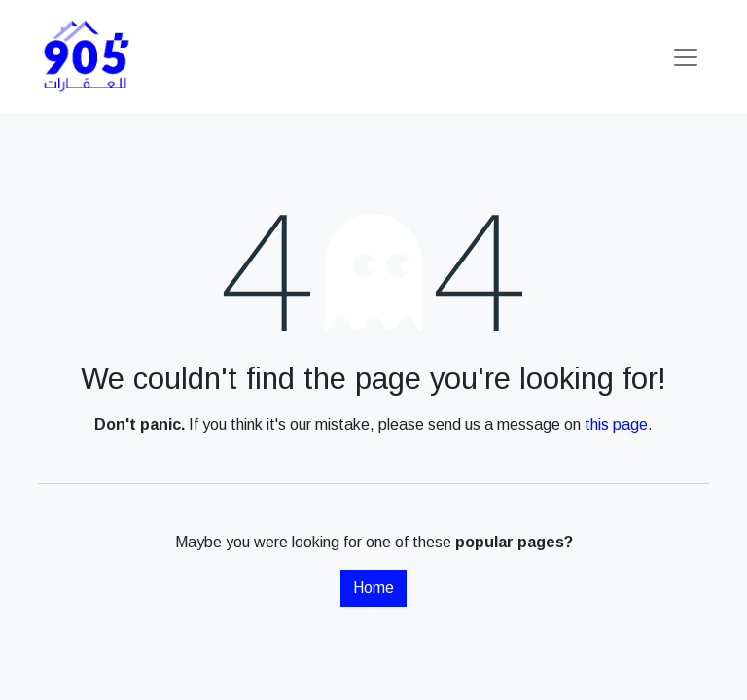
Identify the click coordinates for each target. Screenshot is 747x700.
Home (373, 588)
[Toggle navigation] (686, 56)
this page (616, 424)
